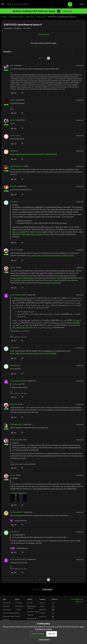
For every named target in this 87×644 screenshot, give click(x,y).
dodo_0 (13, 120)
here (48, 234)
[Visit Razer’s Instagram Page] (53, 607)
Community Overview (16, 17)
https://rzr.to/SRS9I (19, 232)
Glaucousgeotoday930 (18, 295)
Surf (12, 65)
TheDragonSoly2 (16, 424)
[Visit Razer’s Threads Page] (53, 610)
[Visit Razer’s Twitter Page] (53, 613)
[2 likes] (19, 548)
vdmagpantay (15, 365)
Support (30, 599)
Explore (17, 599)
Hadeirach (14, 151)
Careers (42, 606)
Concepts (18, 610)
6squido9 (14, 186)
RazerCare (30, 615)
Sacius (13, 100)
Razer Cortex (30, 17)
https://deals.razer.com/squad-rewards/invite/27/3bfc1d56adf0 (33, 353)
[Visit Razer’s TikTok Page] (53, 620)
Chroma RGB (19, 606)
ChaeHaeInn (15, 348)
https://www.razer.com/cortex (32, 234)
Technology (19, 603)
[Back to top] (82, 587)
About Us (42, 603)
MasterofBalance (16, 166)
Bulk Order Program (9, 616)
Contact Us (43, 616)
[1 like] (18, 521)
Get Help (30, 603)
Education (6, 620)
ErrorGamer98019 (17, 512)
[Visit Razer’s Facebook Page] (53, 603)
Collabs (17, 616)
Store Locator (7, 610)
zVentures (42, 613)
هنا (50, 327)
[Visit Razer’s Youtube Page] (53, 617)
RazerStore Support (33, 612)
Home (4, 17)
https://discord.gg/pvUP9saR (50, 283)
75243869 (14, 202)
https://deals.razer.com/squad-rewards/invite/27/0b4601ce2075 (50, 255)
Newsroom (43, 610)
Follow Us (55, 599)
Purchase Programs (9, 613)
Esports (17, 613)
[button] (2, 5)
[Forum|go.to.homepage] (18, 4)
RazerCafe (6, 606)
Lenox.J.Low (15, 135)
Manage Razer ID (32, 618)
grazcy (13, 267)
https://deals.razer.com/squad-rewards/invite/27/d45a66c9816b (34, 154)
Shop (4, 599)
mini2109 (14, 250)
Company (42, 599)
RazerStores (7, 603)
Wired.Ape (14, 440)
